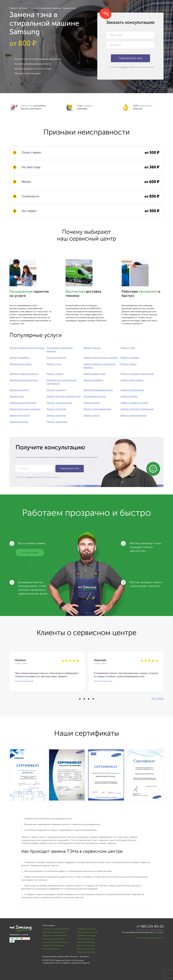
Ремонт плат (128, 348)
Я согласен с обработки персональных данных (130, 67)
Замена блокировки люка (98, 390)
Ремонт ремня (55, 374)
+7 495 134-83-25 (150, 927)
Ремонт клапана (130, 358)
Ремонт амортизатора (133, 416)
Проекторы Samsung (86, 946)
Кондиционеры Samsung (53, 939)
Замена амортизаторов (23, 403)
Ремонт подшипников (59, 403)
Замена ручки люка (20, 364)
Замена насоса (92, 348)
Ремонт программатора (97, 409)
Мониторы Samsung (51, 949)
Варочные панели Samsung (54, 936)
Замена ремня (92, 403)
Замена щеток (92, 416)
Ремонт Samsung (19, 8)
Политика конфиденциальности (149, 938)
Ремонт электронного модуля (27, 348)
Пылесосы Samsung (85, 949)
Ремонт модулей (56, 409)
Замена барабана (93, 380)
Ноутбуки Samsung (85, 939)
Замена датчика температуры (64, 396)
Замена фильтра (19, 422)
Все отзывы (158, 699)
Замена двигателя (20, 416)
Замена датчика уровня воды (137, 409)
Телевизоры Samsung (86, 936)
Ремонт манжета (56, 390)
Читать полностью (24, 681)
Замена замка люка (94, 374)
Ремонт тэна (54, 364)
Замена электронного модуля (101, 358)
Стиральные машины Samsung (56, 929)
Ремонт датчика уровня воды (137, 374)
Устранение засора (95, 396)
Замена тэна (17, 396)
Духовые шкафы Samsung (54, 932)
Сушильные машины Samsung (56, 942)
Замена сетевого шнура (134, 403)
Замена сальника (56, 416)
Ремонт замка (128, 364)
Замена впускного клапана (25, 409)
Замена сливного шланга (24, 374)
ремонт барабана (19, 358)
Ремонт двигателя (57, 422)
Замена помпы (129, 396)
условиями (124, 67)
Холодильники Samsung (87, 932)
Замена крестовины (132, 380)
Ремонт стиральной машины (45, 8)
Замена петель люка (132, 390)
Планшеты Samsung (85, 942)
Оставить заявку (30, 553)
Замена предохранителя (24, 380)
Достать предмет (56, 358)
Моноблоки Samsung (86, 952)
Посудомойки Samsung (53, 946)
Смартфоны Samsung (86, 929)
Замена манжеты (19, 390)
